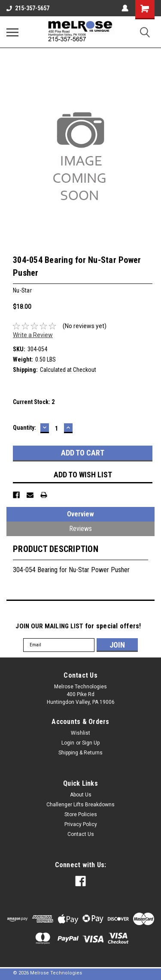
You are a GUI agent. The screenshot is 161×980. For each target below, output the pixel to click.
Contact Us (81, 834)
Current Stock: (34, 402)
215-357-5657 (28, 8)
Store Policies (81, 814)
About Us (81, 795)
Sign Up (91, 743)
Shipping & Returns (80, 753)
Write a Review (33, 335)
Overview (80, 514)
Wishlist (80, 733)
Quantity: (24, 428)
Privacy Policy (81, 824)
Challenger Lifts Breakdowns (80, 805)
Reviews (80, 529)
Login (68, 743)
